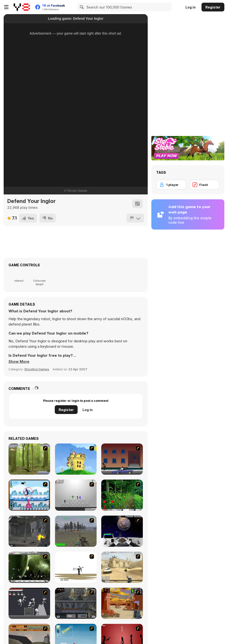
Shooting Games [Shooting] (37, 369)
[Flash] (204, 185)
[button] (19, 362)
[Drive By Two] (122, 459)
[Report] (135, 218)
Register (213, 7)
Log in (191, 7)
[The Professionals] (76, 603)
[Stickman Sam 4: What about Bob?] (76, 495)
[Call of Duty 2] (29, 531)
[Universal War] (122, 531)
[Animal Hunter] (29, 459)
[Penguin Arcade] (29, 495)
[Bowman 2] (76, 567)
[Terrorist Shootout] (122, 603)
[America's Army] (76, 531)
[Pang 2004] (122, 495)
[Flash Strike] (122, 567)
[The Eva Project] (29, 567)
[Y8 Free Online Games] (22, 7)
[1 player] (171, 185)
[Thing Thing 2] (29, 603)
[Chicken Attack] (76, 459)
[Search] (81, 7)
